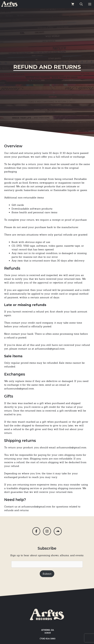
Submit (47, 574)
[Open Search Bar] (81, 4)
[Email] (47, 564)
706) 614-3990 (48, 639)
